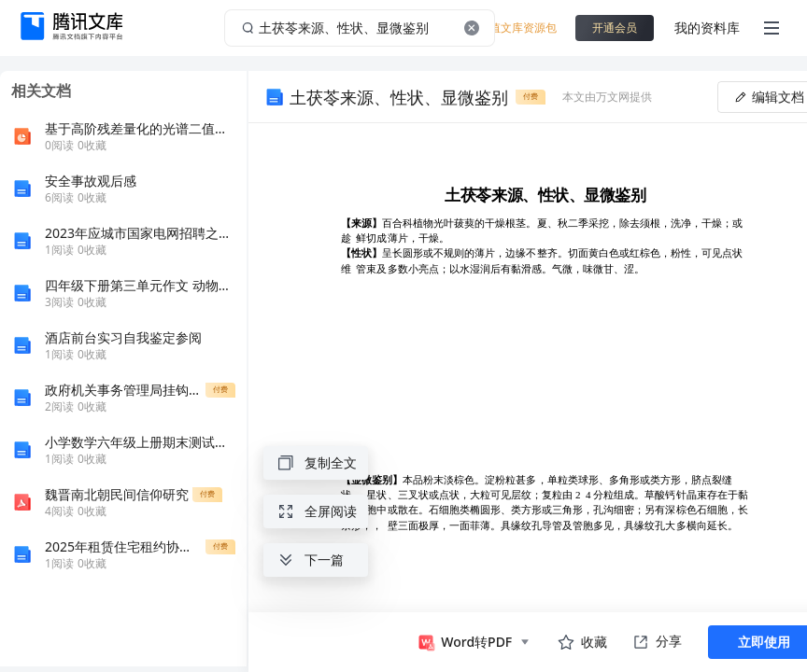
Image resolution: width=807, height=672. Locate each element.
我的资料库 (707, 28)
